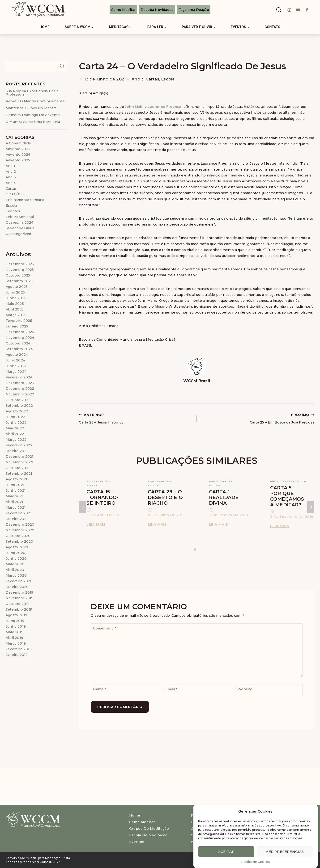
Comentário (105, 628)
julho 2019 (15, 621)
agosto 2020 (17, 547)
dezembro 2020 (20, 524)
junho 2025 (16, 298)
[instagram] (289, 10)
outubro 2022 (18, 400)
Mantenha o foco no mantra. (31, 108)
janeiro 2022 (17, 451)
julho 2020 (15, 553)
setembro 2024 (19, 349)
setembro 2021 (19, 474)
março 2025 (16, 315)
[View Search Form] (279, 10)
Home (45, 27)
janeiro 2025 (17, 326)
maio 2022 (15, 428)
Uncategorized (19, 234)
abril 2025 (15, 309)
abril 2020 (15, 570)
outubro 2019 (18, 604)
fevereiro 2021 (19, 513)
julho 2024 (15, 360)
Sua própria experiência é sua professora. (32, 93)
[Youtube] (298, 10)
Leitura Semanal (20, 217)
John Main (134, 107)
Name (99, 689)
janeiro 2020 (17, 587)
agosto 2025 (17, 287)
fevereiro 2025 (19, 321)
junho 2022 (16, 423)
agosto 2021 (16, 479)
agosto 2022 (17, 411)
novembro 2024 (20, 338)
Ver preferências (285, 852)
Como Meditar (123, 10)
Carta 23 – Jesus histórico (136, 418)
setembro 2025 (19, 281)
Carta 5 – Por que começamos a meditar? (287, 496)
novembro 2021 (20, 462)
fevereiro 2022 (19, 445)
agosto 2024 (17, 355)
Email (171, 689)
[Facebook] (307, 10)
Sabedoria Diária (20, 228)
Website (245, 689)
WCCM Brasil (197, 381)
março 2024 (16, 372)
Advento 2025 (18, 160)
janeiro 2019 (17, 655)
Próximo (311, 507)
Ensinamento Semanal (26, 200)
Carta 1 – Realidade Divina (224, 497)
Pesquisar (62, 66)
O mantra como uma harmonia (33, 122)
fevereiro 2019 (19, 649)
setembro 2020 (19, 541)
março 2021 (16, 507)
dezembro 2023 (20, 383)
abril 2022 (15, 434)
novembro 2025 (20, 270)
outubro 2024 (18, 343)
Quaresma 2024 (20, 222)
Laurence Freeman (166, 107)
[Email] (197, 690)
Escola (168, 79)
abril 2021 (14, 502)
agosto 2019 (16, 615)
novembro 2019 (20, 598)
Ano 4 (11, 183)
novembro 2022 (20, 394)
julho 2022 (15, 417)
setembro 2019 (19, 609)
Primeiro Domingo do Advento (33, 115)
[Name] (124, 690)
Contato (273, 27)
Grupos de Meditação (149, 829)
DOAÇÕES (15, 194)
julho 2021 (15, 485)
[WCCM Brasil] (38, 10)
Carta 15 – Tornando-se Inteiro (102, 497)
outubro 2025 (18, 275)
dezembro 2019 (20, 592)
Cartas (152, 79)
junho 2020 (16, 558)
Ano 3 (138, 79)
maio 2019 (15, 632)
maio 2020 (15, 564)
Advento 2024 (18, 155)
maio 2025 (15, 304)
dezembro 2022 (20, 389)
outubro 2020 (18, 536)
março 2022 (16, 440)
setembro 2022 (19, 406)
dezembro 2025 (20, 264)
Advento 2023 (18, 149)
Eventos (13, 211)
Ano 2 (11, 172)
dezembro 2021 (20, 457)
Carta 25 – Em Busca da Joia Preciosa (257, 418)
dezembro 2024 (20, 332)
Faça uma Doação (194, 10)
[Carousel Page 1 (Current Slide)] (195, 550)
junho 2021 (16, 491)
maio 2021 (15, 496)
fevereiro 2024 (19, 377)
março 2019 (16, 643)
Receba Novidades (157, 10)
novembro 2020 (20, 530)
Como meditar (142, 822)
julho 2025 (15, 292)
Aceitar (226, 852)
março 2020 (16, 575)
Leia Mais (97, 524)
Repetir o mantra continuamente (35, 101)
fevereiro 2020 (19, 581)
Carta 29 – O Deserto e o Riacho (165, 497)
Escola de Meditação (148, 835)
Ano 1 (274, 481)
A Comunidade (18, 143)
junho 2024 (16, 366)
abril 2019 (14, 638)
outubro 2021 (18, 468)
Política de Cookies (256, 862)
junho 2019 (16, 626)
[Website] (269, 690)
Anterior (82, 507)
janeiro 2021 (17, 519)
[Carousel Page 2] (198, 550)
